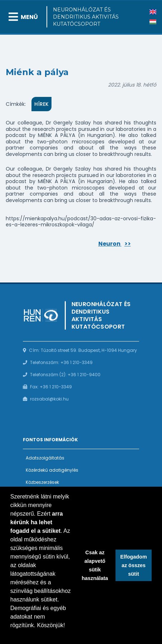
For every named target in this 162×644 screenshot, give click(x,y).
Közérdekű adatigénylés (52, 470)
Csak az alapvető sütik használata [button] (95, 565)
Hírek (41, 104)
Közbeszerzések (42, 482)
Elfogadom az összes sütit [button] (133, 565)
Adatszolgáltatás (45, 458)
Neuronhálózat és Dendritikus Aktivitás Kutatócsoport (86, 17)
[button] (11, 635)
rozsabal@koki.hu (49, 399)
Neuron (115, 244)
